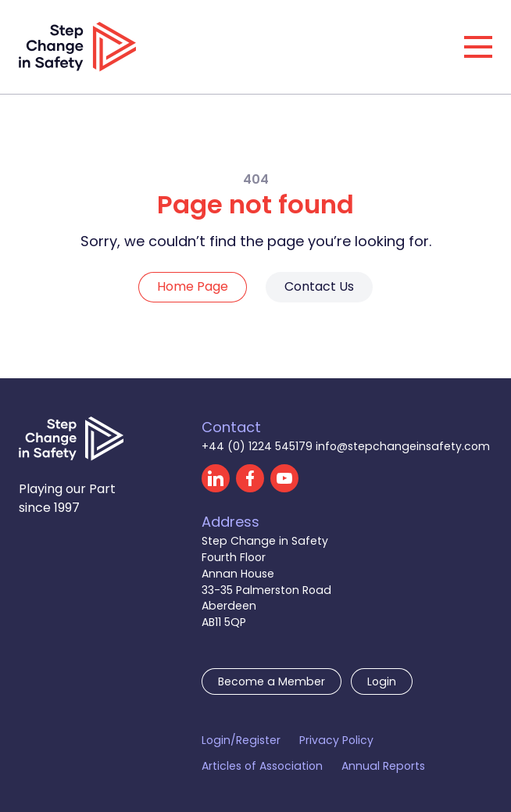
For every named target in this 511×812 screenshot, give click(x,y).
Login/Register (241, 740)
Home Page (193, 286)
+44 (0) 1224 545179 (259, 446)
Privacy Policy (336, 740)
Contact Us (319, 286)
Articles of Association (262, 766)
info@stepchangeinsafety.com (403, 446)
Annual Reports (383, 766)
